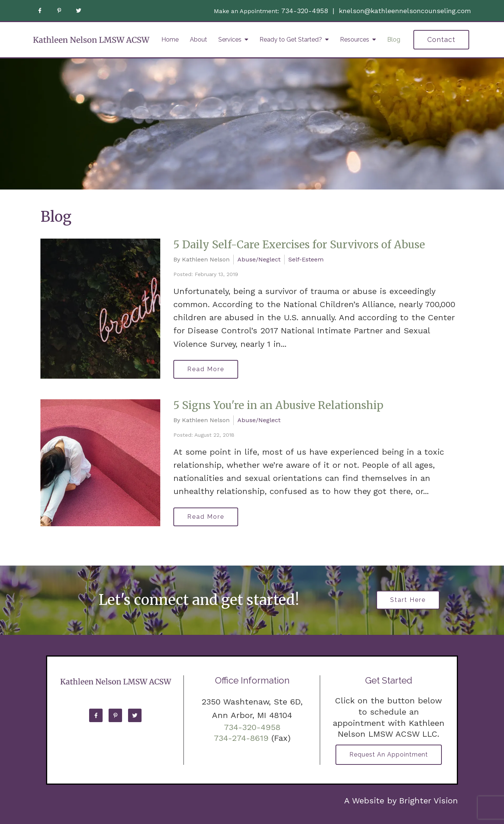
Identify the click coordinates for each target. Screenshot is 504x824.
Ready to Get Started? (291, 40)
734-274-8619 (241, 738)
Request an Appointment (389, 755)
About (198, 40)
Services (230, 40)
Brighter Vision (429, 801)
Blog (394, 40)
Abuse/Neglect (259, 259)
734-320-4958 (305, 11)
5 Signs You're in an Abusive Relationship (278, 405)
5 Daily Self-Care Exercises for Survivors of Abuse (299, 245)
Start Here (408, 600)
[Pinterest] (59, 10)
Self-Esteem (306, 259)
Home (170, 40)
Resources (355, 40)
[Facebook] (40, 10)
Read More (206, 369)
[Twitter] (79, 10)
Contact (441, 40)
